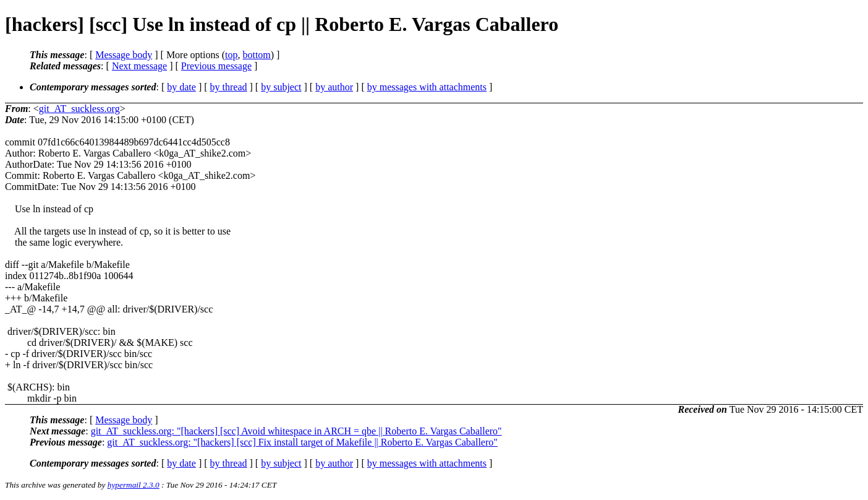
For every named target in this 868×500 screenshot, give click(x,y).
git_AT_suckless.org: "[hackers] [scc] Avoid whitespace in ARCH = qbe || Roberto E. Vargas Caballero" (296, 431)
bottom (256, 55)
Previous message (216, 66)
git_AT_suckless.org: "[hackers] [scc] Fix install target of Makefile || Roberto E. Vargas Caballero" (302, 442)
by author (334, 87)
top (231, 55)
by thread (229, 87)
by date (181, 87)
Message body (124, 55)
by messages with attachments (427, 87)
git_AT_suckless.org (79, 109)
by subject (281, 87)
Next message (139, 66)
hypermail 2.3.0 (134, 485)
